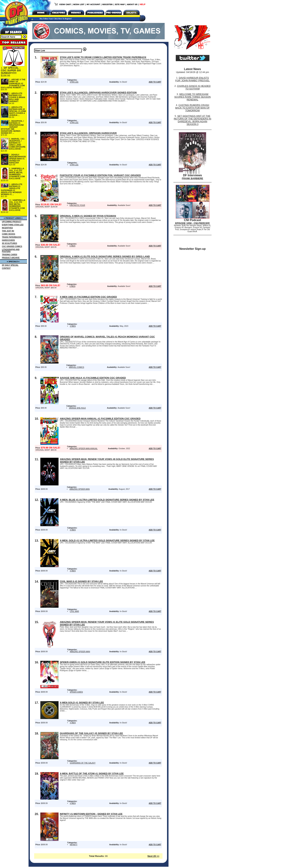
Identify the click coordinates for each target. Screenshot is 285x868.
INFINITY (74, 845)
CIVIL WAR (74, 611)
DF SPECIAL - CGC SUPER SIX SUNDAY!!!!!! (11, 70)
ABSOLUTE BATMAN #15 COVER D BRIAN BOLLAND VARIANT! (17, 97)
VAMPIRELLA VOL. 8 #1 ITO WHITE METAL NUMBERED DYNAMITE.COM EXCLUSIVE (17, 173)
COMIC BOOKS (9, 234)
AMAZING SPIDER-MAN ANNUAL (84, 449)
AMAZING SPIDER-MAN (80, 489)
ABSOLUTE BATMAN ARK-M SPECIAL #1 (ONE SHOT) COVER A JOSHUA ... (18, 111)
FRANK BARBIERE (193, 178)
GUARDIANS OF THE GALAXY (83, 763)
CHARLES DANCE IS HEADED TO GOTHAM (194, 87)
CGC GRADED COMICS (12, 246)
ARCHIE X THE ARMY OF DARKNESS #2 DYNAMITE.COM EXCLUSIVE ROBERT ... (13, 84)
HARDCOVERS (8, 240)
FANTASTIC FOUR (77, 205)
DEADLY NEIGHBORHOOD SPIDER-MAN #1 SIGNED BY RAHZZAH (17, 159)
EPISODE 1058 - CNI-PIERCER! (193, 223)
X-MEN (72, 246)
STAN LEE (74, 82)
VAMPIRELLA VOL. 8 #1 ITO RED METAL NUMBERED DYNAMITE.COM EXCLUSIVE (17, 205)
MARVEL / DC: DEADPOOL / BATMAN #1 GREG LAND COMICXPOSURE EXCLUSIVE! (17, 144)
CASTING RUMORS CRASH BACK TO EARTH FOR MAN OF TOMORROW (192, 108)
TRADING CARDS (10, 255)
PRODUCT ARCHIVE (11, 258)
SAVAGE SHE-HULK (77, 408)
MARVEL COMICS (76, 367)
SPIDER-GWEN (76, 692)
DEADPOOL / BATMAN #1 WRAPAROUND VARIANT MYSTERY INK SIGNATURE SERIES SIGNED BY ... (12, 127)
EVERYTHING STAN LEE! (13, 225)
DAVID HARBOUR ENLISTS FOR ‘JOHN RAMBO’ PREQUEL (193, 79)
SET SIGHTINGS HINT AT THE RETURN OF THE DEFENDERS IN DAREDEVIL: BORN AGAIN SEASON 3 (192, 120)
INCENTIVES (7, 228)
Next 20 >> (153, 856)
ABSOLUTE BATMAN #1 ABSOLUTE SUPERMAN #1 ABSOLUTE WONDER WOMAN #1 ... (12, 189)
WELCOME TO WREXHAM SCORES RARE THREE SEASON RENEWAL (192, 97)
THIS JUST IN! (8, 231)
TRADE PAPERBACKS (12, 237)
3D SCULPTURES (10, 243)
